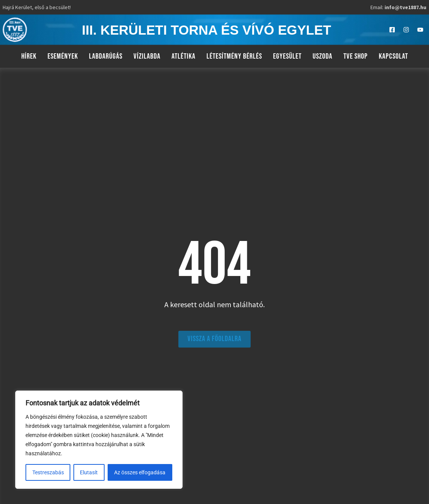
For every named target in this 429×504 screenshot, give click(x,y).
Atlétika (184, 56)
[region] (99, 440)
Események (63, 56)
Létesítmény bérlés (234, 56)
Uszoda (323, 56)
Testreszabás (48, 472)
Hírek (29, 56)
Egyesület (287, 56)
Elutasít (89, 472)
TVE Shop (356, 56)
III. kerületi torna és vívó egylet (206, 30)
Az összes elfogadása (140, 472)
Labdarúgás (106, 56)
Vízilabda (147, 56)
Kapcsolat (393, 56)
